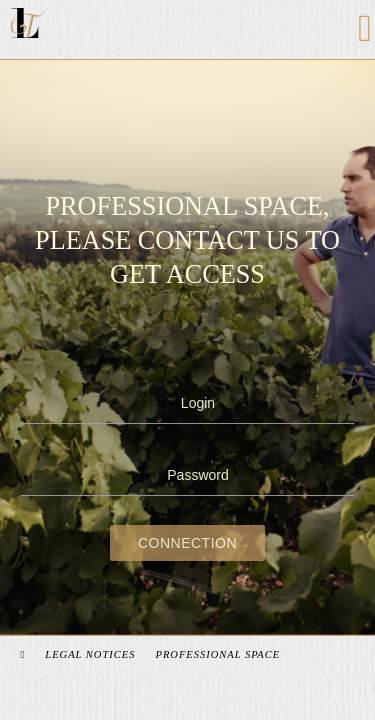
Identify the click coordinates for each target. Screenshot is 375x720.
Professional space (220, 654)
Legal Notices (93, 654)
